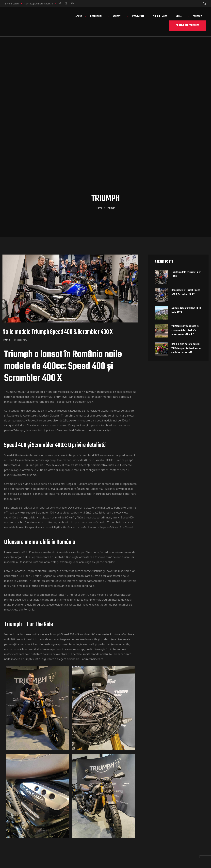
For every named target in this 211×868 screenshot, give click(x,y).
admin (8, 210)
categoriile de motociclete (84, 281)
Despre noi (97, 17)
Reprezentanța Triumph (46, 427)
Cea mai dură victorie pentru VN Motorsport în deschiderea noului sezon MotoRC (186, 219)
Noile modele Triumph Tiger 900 (187, 145)
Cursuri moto (160, 17)
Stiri (173, 783)
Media (180, 17)
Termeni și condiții (182, 793)
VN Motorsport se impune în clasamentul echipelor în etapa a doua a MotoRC (185, 201)
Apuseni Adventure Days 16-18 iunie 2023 (186, 181)
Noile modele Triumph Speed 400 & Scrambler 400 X (58, 202)
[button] (188, 26)
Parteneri (176, 773)
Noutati (118, 17)
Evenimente (138, 17)
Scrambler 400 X (14, 354)
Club (173, 763)
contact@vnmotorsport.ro (39, 4)
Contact (197, 17)
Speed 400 (10, 325)
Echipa (174, 768)
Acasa (79, 17)
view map (128, 778)
